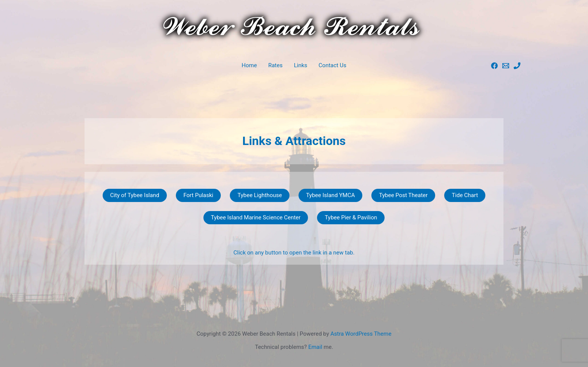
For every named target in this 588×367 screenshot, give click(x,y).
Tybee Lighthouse (260, 195)
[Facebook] (494, 66)
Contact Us (332, 65)
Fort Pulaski (198, 195)
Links (301, 65)
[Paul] (506, 66)
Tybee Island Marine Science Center (256, 217)
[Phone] (517, 66)
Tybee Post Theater (403, 195)
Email (315, 347)
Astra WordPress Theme (361, 334)
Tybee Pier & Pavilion (351, 217)
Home (249, 65)
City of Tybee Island (135, 195)
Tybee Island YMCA (330, 195)
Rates (276, 65)
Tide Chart (465, 195)
